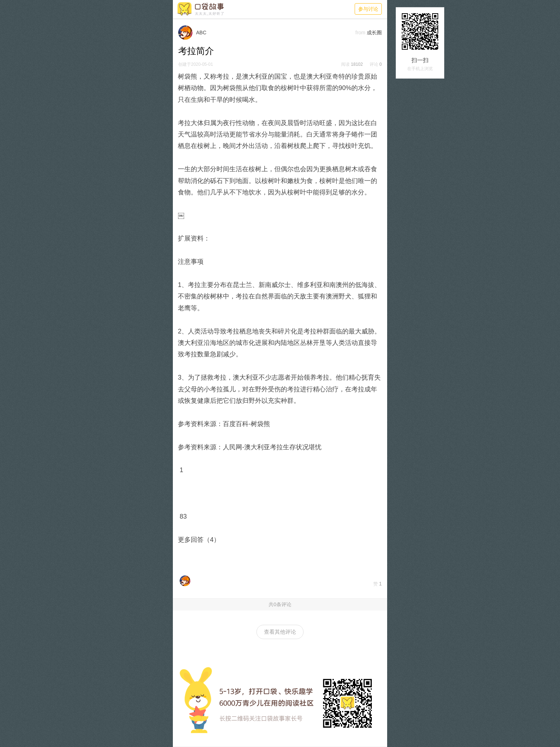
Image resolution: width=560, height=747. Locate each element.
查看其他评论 (280, 632)
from (360, 33)
